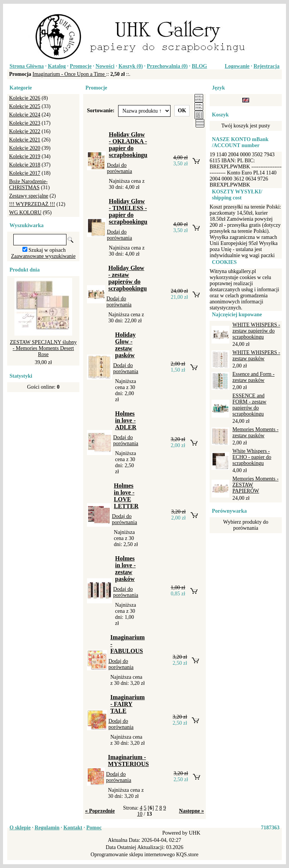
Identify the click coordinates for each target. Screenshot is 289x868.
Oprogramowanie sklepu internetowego (133, 855)
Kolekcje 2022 (25, 131)
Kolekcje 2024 (25, 115)
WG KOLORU (25, 213)
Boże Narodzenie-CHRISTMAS (28, 184)
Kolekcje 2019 (25, 156)
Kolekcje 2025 (25, 106)
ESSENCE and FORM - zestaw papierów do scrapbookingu (249, 405)
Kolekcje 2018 (25, 165)
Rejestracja (267, 66)
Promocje (81, 66)
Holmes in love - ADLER (126, 420)
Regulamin (47, 828)
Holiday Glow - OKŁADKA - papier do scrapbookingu (128, 145)
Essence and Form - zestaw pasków (253, 377)
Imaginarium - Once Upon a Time (69, 74)
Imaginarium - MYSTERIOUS (128, 760)
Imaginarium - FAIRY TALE (127, 704)
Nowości (105, 66)
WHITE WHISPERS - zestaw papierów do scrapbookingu (256, 331)
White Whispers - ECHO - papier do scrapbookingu (252, 457)
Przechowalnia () (167, 66)
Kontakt (73, 828)
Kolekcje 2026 (25, 98)
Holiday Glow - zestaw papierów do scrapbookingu (127, 278)
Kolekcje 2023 (25, 123)
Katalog (57, 66)
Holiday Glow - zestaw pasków (125, 345)
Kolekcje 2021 (25, 140)
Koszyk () (131, 66)
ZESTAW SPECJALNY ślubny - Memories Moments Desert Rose (43, 348)
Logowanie (237, 66)
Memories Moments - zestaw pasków (255, 432)
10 (140, 814)
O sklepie (20, 828)
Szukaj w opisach (47, 250)
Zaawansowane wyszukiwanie (43, 256)
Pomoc (94, 828)
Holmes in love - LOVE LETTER (126, 496)
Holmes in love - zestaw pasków (125, 569)
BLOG (199, 66)
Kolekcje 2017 (25, 173)
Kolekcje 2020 (25, 148)
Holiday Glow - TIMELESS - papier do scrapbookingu (128, 211)
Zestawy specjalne (29, 196)
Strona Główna (27, 66)
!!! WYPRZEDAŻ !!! (32, 204)
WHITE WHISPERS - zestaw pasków (256, 356)
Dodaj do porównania (120, 168)
